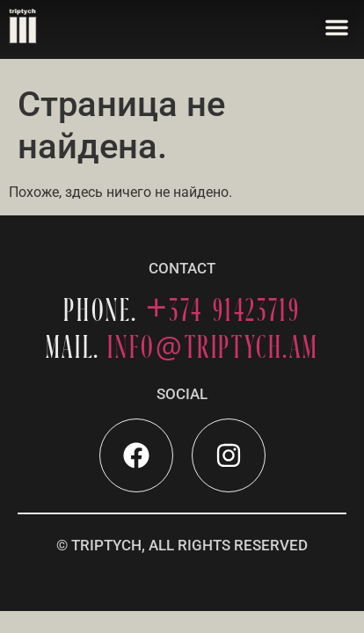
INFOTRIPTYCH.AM (213, 347)
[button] (337, 27)
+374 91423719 (223, 310)
